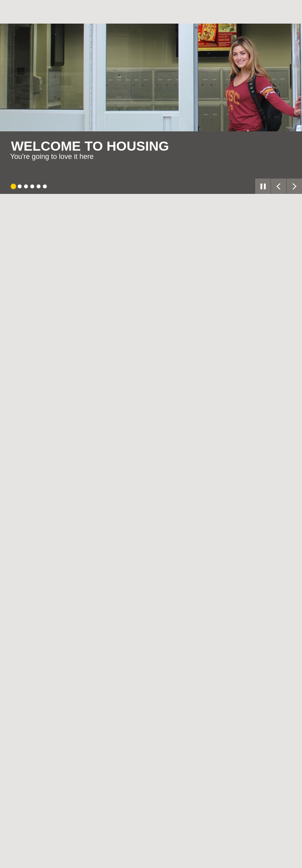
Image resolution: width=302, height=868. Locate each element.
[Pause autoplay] (263, 186)
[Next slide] (294, 186)
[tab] (13, 186)
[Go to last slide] (279, 186)
